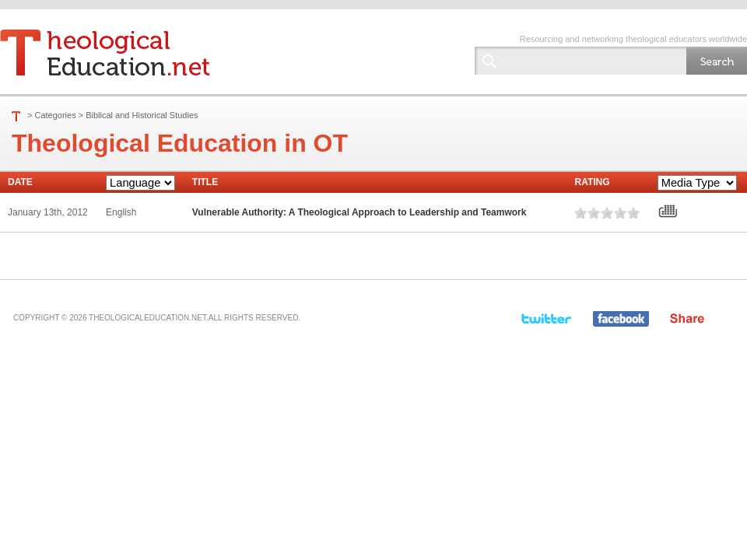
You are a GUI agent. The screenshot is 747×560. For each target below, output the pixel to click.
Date (20, 182)
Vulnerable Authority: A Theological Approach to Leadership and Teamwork (359, 212)
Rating (592, 182)
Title (205, 182)
